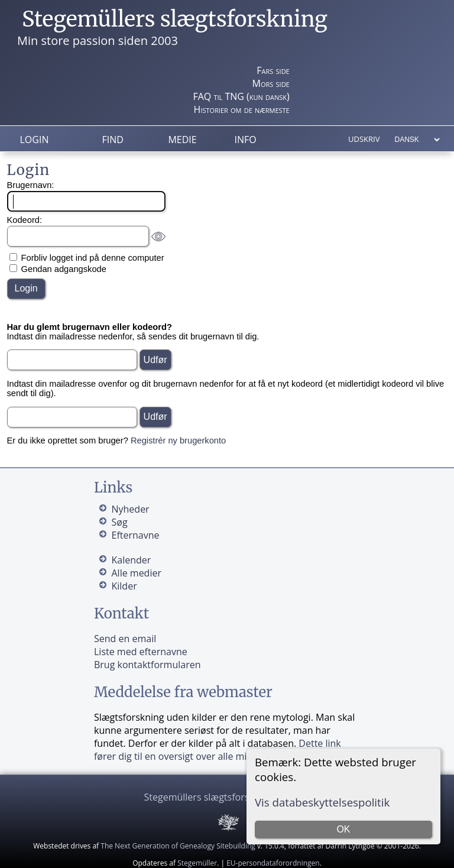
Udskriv (364, 139)
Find (112, 140)
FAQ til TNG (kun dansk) (241, 96)
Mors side (271, 83)
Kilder (124, 586)
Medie (182, 140)
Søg (119, 522)
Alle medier (136, 573)
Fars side (273, 70)
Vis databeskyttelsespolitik (322, 802)
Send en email (125, 639)
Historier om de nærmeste (242, 109)
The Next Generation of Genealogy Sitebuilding (178, 846)
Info (245, 140)
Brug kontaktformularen (147, 665)
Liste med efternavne (141, 652)
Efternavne (135, 535)
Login (35, 140)
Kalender (131, 560)
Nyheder (130, 509)
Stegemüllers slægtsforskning (175, 19)
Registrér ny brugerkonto (178, 441)
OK (343, 829)
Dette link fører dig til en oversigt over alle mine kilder (218, 750)
